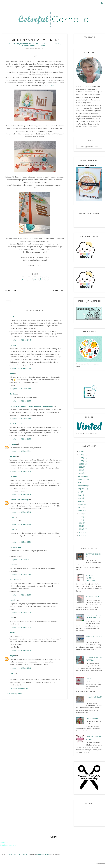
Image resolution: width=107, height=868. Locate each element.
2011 (81, 535)
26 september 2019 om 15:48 (20, 369)
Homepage (4, 842)
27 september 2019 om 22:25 (20, 629)
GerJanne (13, 478)
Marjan (12, 657)
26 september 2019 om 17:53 (20, 440)
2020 (81, 470)
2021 (81, 467)
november (82, 479)
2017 (81, 517)
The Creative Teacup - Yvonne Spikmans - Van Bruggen (31, 407)
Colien (12, 566)
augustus (82, 489)
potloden (34, 46)
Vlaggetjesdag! (92, 718)
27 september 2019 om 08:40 (20, 525)
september (83, 486)
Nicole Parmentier (17, 425)
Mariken (13, 457)
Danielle (13, 346)
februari (82, 507)
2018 (81, 514)
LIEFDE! (89, 679)
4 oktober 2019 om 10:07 (19, 689)
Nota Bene (14, 581)
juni (80, 495)
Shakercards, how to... (88, 165)
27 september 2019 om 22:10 (20, 614)
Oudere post (59, 292)
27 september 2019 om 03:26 (20, 496)
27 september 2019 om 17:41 (20, 561)
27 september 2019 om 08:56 (20, 543)
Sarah (12, 518)
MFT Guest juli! (92, 597)
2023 (81, 461)
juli (80, 492)
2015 (81, 523)
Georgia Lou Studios (43, 854)
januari (81, 510)
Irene (12, 375)
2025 (81, 455)
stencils (44, 46)
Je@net (13, 445)
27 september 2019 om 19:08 (20, 576)
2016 (81, 520)
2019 (81, 473)
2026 (81, 451)
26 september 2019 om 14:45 (20, 341)
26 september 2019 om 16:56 (20, 390)
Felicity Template (23, 854)
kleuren (25, 46)
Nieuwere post (12, 292)
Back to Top (101, 864)
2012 (81, 532)
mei (80, 498)
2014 (81, 526)
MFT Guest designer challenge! (90, 578)
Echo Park (56, 44)
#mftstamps (14, 44)
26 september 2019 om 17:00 (20, 420)
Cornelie (13, 601)
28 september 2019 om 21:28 (20, 669)
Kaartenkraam (15, 548)
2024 (81, 458)
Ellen (12, 619)
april (80, 501)
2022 (81, 464)
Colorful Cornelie (12, 854)
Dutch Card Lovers (42, 44)
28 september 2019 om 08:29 (20, 652)
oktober (82, 482)
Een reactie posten (15, 695)
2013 (81, 529)
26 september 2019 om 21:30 (20, 472)
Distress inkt (26, 44)
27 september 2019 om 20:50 (20, 596)
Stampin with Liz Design (19, 501)
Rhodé (12, 318)
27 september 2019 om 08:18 (20, 513)
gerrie (12, 674)
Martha (12, 634)
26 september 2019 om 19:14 (20, 452)
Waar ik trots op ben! (8, 845)
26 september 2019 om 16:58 (20, 402)
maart (81, 504)
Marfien (13, 395)
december (82, 476)
